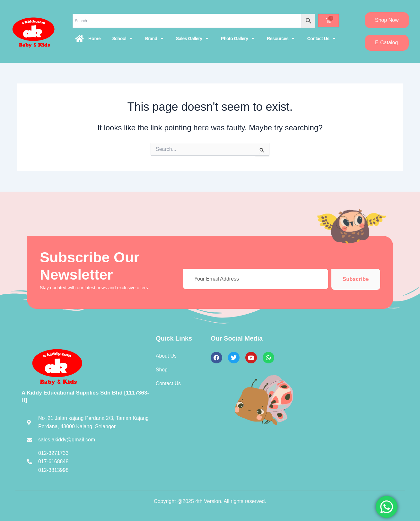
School (122, 39)
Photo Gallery (237, 39)
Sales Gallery (192, 39)
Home (95, 39)
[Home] (80, 39)
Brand (154, 39)
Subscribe (356, 279)
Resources (281, 39)
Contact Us (321, 39)
